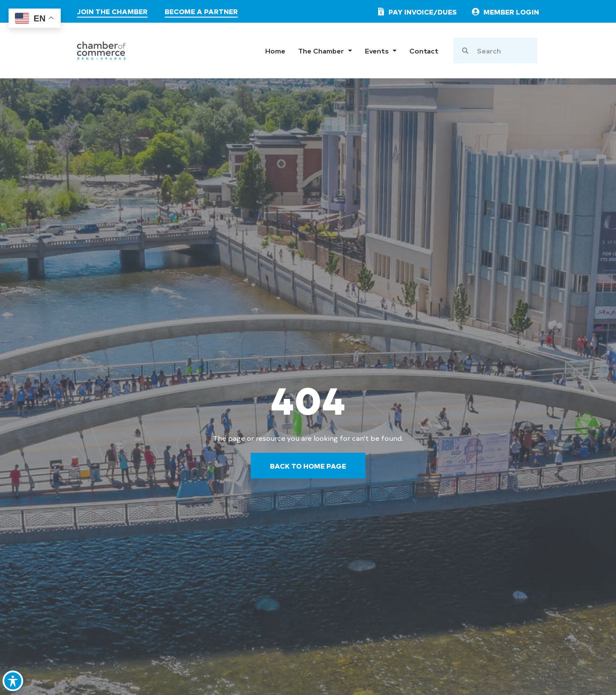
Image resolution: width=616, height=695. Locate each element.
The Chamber (325, 50)
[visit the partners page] (201, 13)
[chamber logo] (101, 51)
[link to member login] (505, 12)
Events (381, 50)
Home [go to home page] (275, 50)
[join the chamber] (112, 13)
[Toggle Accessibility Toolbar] (13, 680)
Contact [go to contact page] (424, 50)
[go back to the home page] (308, 466)
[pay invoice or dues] (416, 12)
